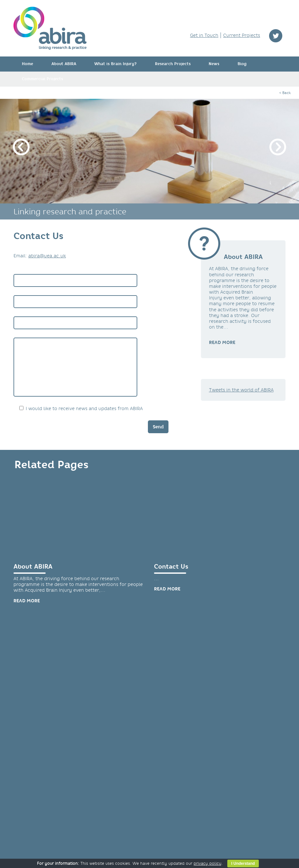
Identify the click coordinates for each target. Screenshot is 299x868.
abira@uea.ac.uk (47, 256)
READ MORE (222, 342)
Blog (242, 64)
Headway (96, 792)
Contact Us (171, 576)
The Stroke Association (111, 815)
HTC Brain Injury (104, 786)
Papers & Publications (47, 700)
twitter (276, 36)
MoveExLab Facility (184, 700)
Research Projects (173, 64)
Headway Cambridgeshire (114, 798)
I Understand (243, 864)
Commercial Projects (42, 79)
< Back (285, 93)
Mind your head (104, 809)
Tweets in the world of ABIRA (241, 390)
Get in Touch (204, 35)
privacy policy (208, 863)
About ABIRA (64, 64)
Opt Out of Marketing (44, 809)
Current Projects (242, 35)
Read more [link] (27, 610)
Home (27, 64)
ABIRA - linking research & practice (50, 28)
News (214, 64)
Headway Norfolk (105, 804)
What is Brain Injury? (115, 64)
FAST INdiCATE (102, 780)
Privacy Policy (36, 804)
